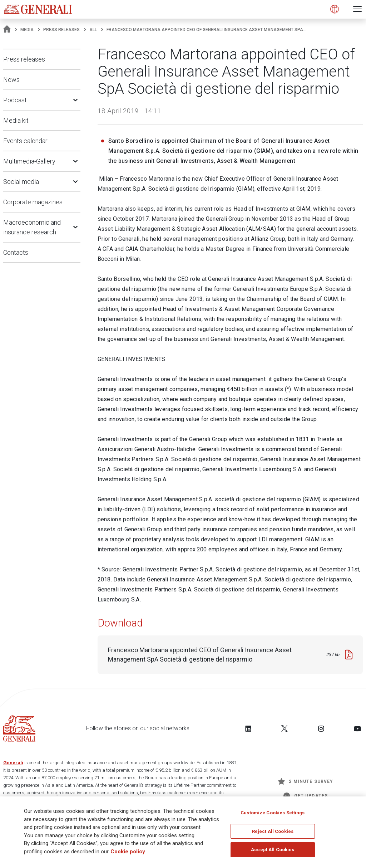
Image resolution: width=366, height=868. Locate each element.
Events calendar (25, 141)
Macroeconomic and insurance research (32, 227)
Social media (21, 182)
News (11, 80)
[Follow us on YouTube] (357, 728)
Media (27, 30)
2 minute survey (306, 781)
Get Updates (306, 796)
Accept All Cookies (273, 852)
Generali (13, 763)
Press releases (61, 30)
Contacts (16, 252)
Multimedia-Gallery (29, 161)
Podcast (15, 100)
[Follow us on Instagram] (321, 728)
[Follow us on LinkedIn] (248, 728)
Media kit (16, 120)
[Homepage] (7, 30)
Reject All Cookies (273, 833)
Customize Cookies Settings (273, 815)
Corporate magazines (33, 202)
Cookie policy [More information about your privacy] (128, 854)
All (93, 30)
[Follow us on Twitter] (285, 728)
